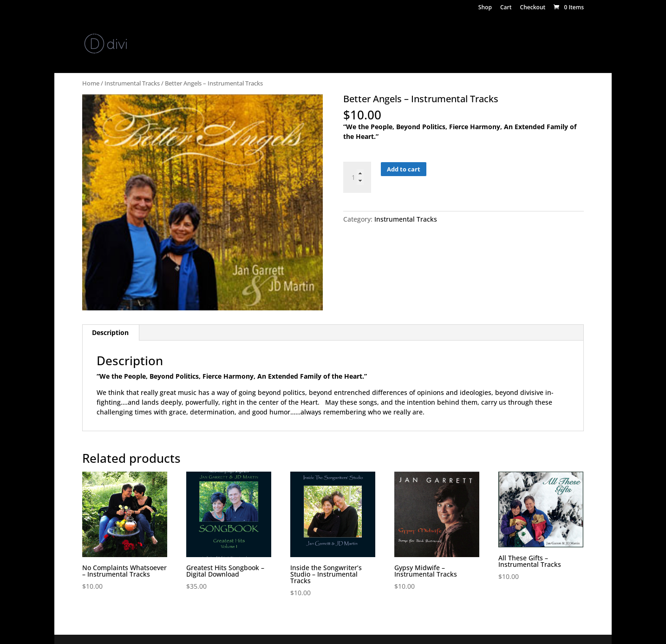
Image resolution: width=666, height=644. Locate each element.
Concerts (457, 33)
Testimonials (527, 33)
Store (193, 33)
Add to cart (404, 169)
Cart (506, 8)
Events (265, 33)
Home (92, 33)
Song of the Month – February (177, 55)
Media (233, 33)
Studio (378, 33)
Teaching (332, 33)
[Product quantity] (357, 177)
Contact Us (100, 55)
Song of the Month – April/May (287, 55)
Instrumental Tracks (132, 83)
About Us (128, 33)
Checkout (533, 8)
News (163, 33)
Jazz (489, 33)
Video (297, 33)
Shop (485, 8)
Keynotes (416, 33)
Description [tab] (110, 332)
